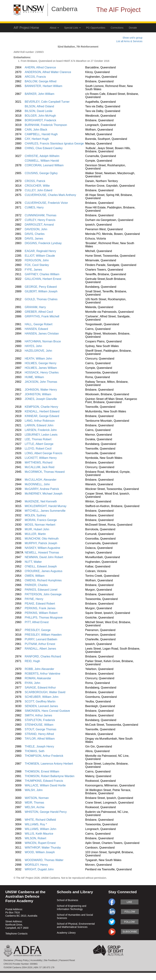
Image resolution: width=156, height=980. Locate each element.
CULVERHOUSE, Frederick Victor (46, 203)
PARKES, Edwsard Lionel (41, 590)
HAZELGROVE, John (38, 351)
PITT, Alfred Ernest (37, 622)
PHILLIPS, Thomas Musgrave (44, 618)
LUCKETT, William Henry (41, 458)
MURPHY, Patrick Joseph (41, 543)
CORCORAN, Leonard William (44, 165)
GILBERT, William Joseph (41, 291)
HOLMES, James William (41, 368)
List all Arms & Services (129, 41)
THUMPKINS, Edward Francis (44, 781)
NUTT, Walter (33, 562)
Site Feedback (51, 960)
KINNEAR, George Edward (42, 416)
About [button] (54, 28)
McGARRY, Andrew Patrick (42, 489)
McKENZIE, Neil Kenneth (41, 501)
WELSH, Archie (35, 807)
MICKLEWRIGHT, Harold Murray (46, 506)
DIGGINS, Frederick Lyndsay (43, 243)
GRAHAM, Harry (35, 307)
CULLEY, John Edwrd (38, 190)
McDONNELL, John (37, 484)
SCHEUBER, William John (42, 697)
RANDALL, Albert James (40, 649)
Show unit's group (132, 38)
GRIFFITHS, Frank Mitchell (42, 316)
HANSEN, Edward (36, 329)
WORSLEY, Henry (36, 865)
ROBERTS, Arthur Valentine (42, 674)
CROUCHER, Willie (37, 186)
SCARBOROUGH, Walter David (45, 692)
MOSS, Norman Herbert (40, 525)
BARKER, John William (39, 94)
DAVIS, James (34, 239)
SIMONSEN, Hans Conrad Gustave (47, 711)
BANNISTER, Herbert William (43, 86)
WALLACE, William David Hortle (45, 785)
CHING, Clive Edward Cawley (44, 148)
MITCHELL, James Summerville (45, 511)
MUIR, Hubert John (37, 529)
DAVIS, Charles (35, 234)
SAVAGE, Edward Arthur (40, 688)
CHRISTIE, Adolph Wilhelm (42, 156)
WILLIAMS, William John (40, 829)
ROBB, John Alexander (39, 669)
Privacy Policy (22, 960)
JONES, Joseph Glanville (41, 399)
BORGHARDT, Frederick (40, 120)
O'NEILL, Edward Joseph (41, 566)
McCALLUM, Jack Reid (39, 467)
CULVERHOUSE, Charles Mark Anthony (50, 195)
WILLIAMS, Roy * (36, 824)
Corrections (117, 28)
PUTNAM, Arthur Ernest (40, 644)
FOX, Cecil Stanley (37, 265)
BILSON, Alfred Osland (39, 106)
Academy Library (66, 933)
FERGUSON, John (37, 260)
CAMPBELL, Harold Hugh (41, 134)
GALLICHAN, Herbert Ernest (43, 279)
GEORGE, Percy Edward (41, 287)
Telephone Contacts (16, 934)
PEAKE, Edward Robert (40, 604)
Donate (133, 28)
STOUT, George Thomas (40, 729)
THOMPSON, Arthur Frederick (44, 756)
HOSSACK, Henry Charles (42, 372)
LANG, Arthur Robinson (40, 421)
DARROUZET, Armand (39, 225)
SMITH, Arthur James (38, 715)
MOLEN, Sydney (35, 515)
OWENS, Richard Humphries (43, 580)
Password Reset (67, 960)
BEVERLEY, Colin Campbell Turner (47, 102)
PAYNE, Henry (34, 599)
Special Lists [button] (72, 28)
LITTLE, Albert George (39, 444)
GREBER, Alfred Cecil (39, 312)
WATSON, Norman (37, 798)
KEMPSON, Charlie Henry (41, 407)
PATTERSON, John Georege (43, 594)
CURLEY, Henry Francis (40, 220)
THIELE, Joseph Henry (39, 746)
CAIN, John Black (36, 130)
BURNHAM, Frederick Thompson (46, 125)
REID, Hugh (32, 661)
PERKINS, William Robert (41, 613)
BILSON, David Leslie (39, 111)
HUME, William (34, 377)
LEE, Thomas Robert (38, 439)
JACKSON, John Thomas (41, 382)
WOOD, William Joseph (40, 852)
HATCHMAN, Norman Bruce (43, 341)
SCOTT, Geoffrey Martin (40, 701)
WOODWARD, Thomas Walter (44, 860)
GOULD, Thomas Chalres (41, 299)
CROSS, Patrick (35, 181)
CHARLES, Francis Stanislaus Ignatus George (54, 144)
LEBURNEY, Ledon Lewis (41, 435)
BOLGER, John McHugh (40, 116)
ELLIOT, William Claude (40, 256)
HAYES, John (33, 346)
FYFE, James (33, 270)
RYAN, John (32, 683)
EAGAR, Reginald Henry (40, 251)
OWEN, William (35, 576)
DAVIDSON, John (36, 229)
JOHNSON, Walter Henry (41, 390)
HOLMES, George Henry (41, 363)
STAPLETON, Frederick (40, 720)
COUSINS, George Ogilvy (41, 173)
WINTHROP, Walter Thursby (43, 848)
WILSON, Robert (35, 838)
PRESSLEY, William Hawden (43, 635)
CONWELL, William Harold (42, 161)
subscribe (130, 932)
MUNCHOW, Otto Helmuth (42, 539)
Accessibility (36, 960)
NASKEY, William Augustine (42, 548)
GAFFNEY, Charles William (42, 274)
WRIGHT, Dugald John (39, 869)
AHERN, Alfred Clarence (40, 67)
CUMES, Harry (34, 207)
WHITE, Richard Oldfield (40, 820)
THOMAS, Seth (35, 751)
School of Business (68, 900)
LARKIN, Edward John (39, 425)
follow (130, 912)
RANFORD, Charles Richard (43, 656)
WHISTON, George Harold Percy (46, 812)
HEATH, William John (38, 359)
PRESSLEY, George (38, 630)
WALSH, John (34, 790)
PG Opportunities (96, 28)
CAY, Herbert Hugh (37, 139)
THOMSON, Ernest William (42, 771)
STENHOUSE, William (39, 725)
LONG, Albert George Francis (43, 453)
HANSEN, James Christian (42, 334)
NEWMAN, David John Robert (44, 557)
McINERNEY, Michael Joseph (43, 494)
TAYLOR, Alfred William (40, 739)
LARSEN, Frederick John (41, 430)
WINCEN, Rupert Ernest (40, 843)
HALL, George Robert (39, 324)
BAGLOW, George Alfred (41, 81)
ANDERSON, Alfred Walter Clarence (48, 72)
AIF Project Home (26, 28)
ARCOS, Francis (35, 77)
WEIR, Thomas (34, 803)
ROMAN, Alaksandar (38, 678)
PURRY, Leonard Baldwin (41, 639)
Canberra (64, 9)
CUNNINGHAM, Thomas (41, 215)
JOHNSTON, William (38, 394)
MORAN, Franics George (41, 520)
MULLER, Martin (35, 534)
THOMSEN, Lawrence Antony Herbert (49, 764)
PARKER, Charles (36, 585)
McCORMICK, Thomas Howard (45, 472)
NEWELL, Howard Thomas (42, 553)
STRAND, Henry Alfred (39, 734)
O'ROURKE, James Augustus (43, 571)
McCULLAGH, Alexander (41, 480)
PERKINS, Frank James (40, 608)
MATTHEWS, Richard (38, 462)
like (129, 902)
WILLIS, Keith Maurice (39, 834)
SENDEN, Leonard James (41, 706)
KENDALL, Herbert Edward (42, 411)
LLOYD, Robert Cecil (38, 449)
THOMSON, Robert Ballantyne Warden (50, 776)
